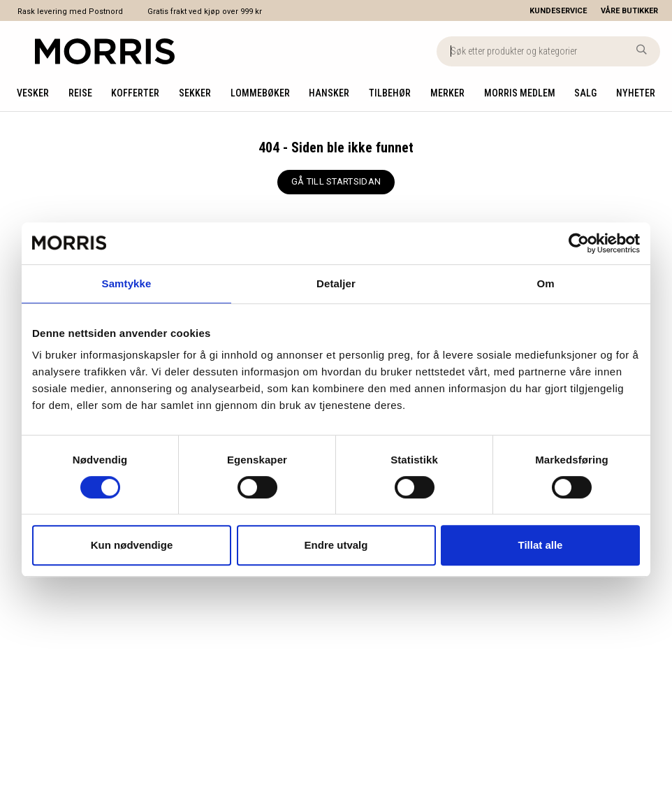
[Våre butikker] (636, 11)
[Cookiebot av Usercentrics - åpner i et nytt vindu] (579, 243)
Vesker (33, 93)
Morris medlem (520, 93)
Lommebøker (260, 93)
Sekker (195, 93)
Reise (80, 93)
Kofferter (135, 93)
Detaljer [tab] (336, 283)
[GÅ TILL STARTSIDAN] (336, 182)
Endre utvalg (336, 545)
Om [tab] (545, 283)
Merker (447, 93)
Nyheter (636, 93)
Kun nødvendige (132, 545)
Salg (585, 93)
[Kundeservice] (558, 11)
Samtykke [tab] (127, 283)
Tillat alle (541, 545)
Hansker (329, 93)
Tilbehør (390, 93)
